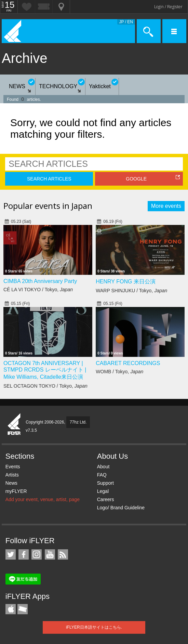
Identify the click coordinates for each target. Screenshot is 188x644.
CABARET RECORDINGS (128, 363)
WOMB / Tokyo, (119, 372)
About (103, 467)
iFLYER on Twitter (11, 554)
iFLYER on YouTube (50, 554)
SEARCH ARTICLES (49, 179)
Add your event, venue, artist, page (43, 499)
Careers (106, 499)
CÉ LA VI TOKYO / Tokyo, (38, 290)
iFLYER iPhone (11, 609)
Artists (12, 475)
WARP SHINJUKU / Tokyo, (131, 291)
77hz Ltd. (78, 422)
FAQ (102, 475)
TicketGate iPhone (23, 609)
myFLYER (16, 491)
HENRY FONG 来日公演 (126, 281)
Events (13, 467)
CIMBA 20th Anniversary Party (40, 281)
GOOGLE (136, 179)
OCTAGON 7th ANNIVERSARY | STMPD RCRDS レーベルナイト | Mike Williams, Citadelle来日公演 (45, 370)
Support (105, 483)
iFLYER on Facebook (24, 554)
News (11, 483)
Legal (103, 491)
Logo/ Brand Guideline (121, 508)
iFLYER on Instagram (37, 554)
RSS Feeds (63, 554)
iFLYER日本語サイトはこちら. (94, 627)
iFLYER (14, 425)
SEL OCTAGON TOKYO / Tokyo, (45, 386)
